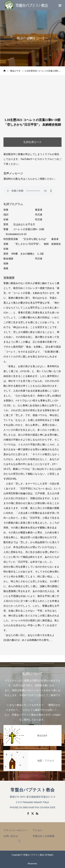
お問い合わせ (11, 836)
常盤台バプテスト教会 (32, 790)
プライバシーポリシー (16, 830)
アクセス (37, 830)
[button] (20, 842)
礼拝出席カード (32, 142)
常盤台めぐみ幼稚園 (44, 836)
